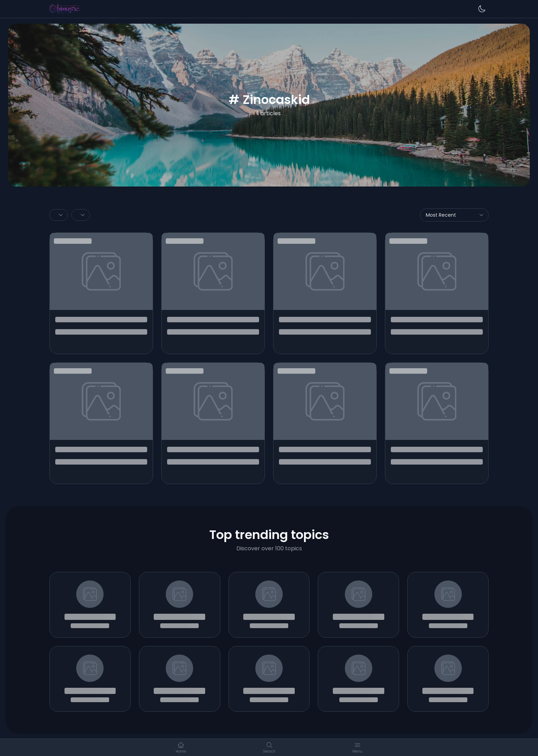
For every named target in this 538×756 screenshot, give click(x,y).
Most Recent (455, 215)
